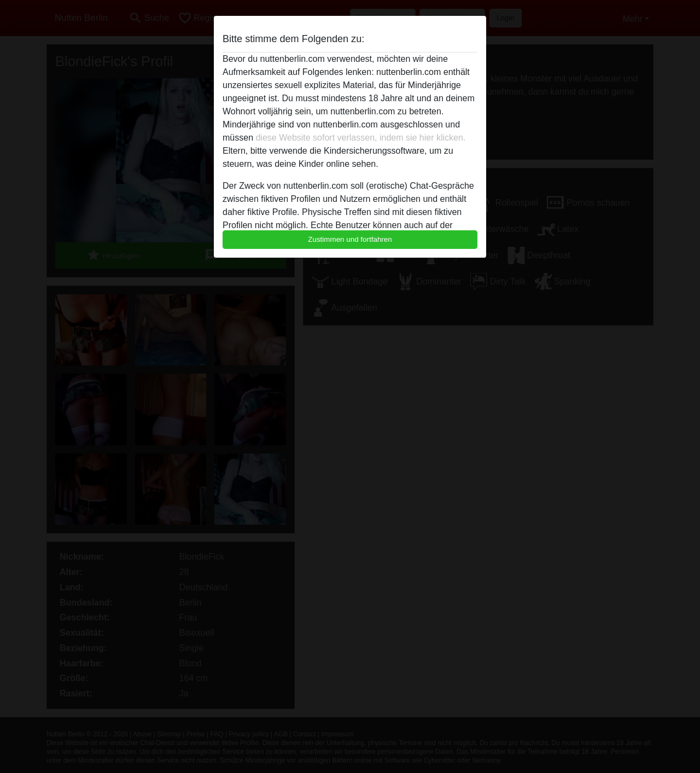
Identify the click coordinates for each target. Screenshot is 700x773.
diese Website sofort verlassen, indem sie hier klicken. (360, 138)
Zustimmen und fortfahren (350, 239)
